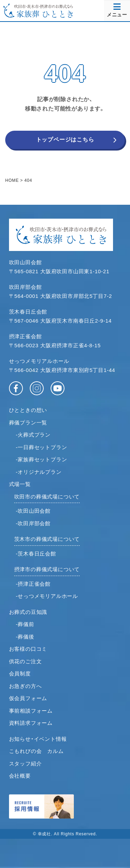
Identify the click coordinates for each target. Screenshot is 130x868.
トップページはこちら (65, 140)
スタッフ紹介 (25, 764)
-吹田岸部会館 (33, 523)
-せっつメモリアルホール (47, 596)
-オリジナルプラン (39, 472)
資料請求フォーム (31, 723)
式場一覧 (20, 484)
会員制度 (20, 674)
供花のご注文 (25, 661)
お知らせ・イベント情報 (38, 739)
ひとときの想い (28, 410)
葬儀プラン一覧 (28, 423)
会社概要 (20, 776)
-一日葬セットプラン (42, 447)
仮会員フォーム (28, 698)
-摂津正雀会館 (33, 584)
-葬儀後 (25, 637)
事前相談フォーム (31, 711)
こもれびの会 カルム (36, 751)
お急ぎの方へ (25, 686)
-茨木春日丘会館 (36, 554)
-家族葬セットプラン (42, 459)
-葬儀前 (25, 624)
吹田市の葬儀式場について (47, 497)
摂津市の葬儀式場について (47, 569)
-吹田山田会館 (33, 511)
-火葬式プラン (33, 435)
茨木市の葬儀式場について (47, 539)
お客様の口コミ (28, 649)
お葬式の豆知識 (28, 612)
